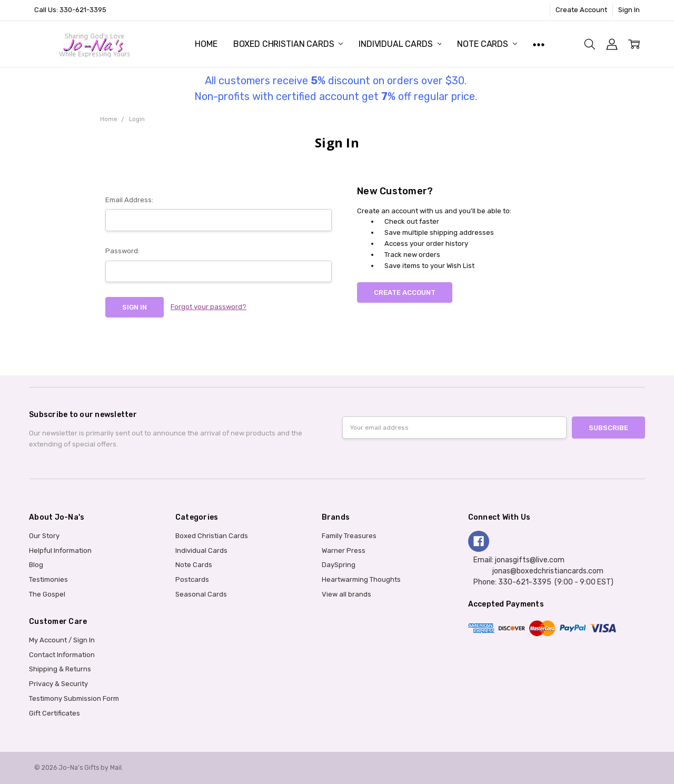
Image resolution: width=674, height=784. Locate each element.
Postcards (192, 579)
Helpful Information (60, 550)
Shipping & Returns (60, 669)
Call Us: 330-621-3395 (70, 10)
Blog (36, 565)
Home (206, 44)
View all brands (346, 594)
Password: (122, 251)
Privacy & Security (58, 684)
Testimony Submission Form (74, 698)
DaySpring (339, 565)
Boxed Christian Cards (288, 44)
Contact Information (62, 655)
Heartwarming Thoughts (361, 579)
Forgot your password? (209, 307)
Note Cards (487, 44)
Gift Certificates (54, 713)
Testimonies (48, 579)
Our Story (44, 536)
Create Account (581, 10)
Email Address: (129, 200)
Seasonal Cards (201, 594)
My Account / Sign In (62, 640)
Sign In (629, 10)
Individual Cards (400, 44)
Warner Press (344, 550)
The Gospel (47, 594)
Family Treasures (349, 536)
